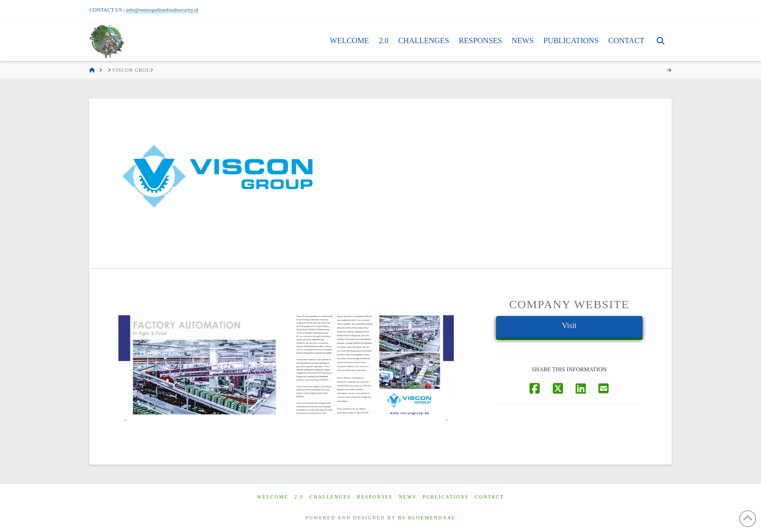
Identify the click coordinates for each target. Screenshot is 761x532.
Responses (375, 497)
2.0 (299, 497)
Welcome (273, 497)
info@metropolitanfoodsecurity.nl (162, 10)
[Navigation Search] (661, 42)
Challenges (331, 497)
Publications (445, 497)
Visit (569, 325)
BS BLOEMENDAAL (427, 518)
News (408, 497)
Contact (489, 497)
